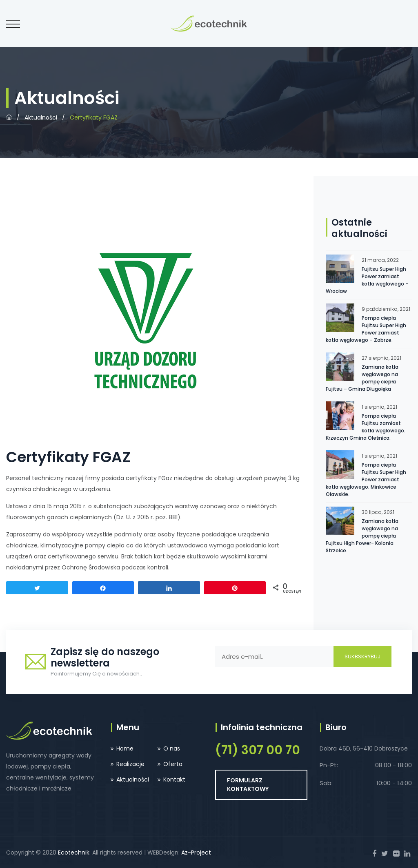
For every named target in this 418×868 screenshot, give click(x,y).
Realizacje (130, 764)
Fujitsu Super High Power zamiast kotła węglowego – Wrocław (367, 280)
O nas (172, 748)
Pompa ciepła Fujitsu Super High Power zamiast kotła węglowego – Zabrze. (366, 329)
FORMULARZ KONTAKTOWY (248, 785)
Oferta (173, 764)
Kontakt (174, 779)
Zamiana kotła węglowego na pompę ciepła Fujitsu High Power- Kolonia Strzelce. (362, 536)
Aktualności (41, 117)
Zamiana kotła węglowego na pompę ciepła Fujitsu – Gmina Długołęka (362, 378)
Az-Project (196, 852)
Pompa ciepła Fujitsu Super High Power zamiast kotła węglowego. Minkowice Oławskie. (366, 479)
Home (125, 748)
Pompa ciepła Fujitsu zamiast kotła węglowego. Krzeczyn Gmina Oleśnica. (366, 427)
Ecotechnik (74, 852)
